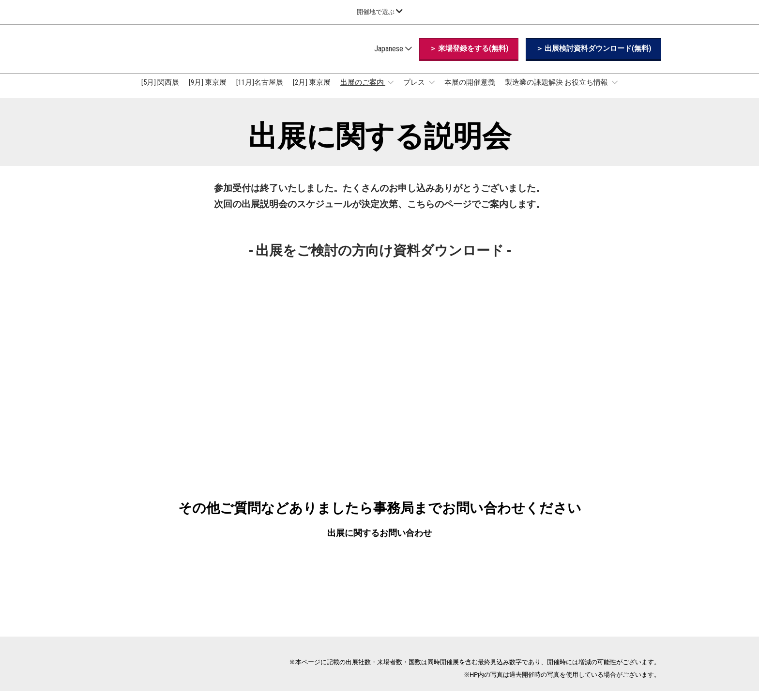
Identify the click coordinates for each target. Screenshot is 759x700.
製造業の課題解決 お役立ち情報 (557, 91)
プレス (415, 91)
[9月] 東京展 (208, 91)
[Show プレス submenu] (432, 91)
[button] (469, 58)
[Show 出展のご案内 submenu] (391, 91)
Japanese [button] (393, 58)
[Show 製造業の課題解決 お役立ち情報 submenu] (615, 91)
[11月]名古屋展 (260, 91)
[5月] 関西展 (160, 91)
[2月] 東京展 (312, 91)
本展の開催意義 (470, 91)
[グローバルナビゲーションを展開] (380, 12)
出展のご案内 (363, 91)
